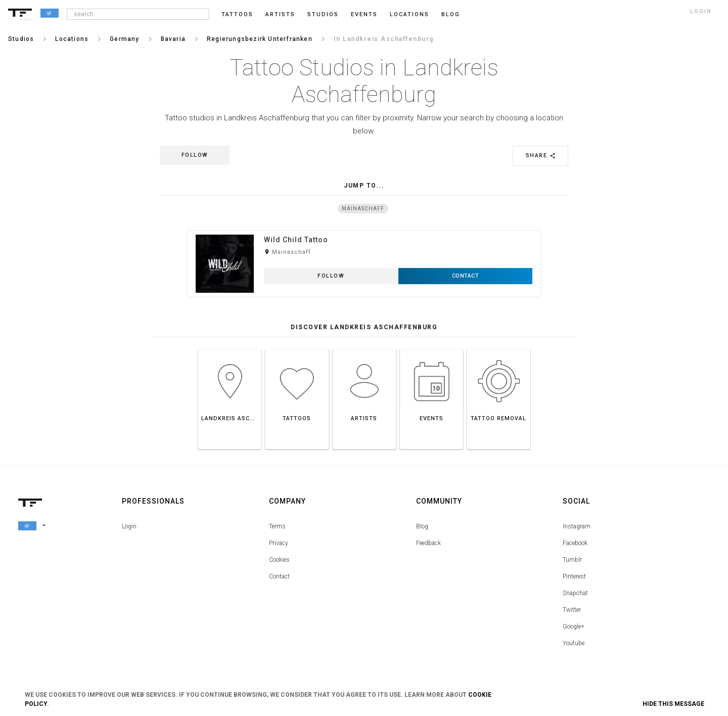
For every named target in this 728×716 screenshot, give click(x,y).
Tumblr (572, 560)
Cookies (279, 560)
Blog (422, 526)
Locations (409, 14)
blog (451, 14)
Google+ (574, 626)
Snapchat (575, 593)
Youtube (574, 643)
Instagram (577, 526)
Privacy (279, 543)
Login (129, 526)
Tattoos (237, 14)
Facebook (575, 543)
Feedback (428, 543)
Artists (280, 14)
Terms (277, 526)
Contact (279, 576)
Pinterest (574, 576)
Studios (323, 14)
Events (364, 14)
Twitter (572, 610)
